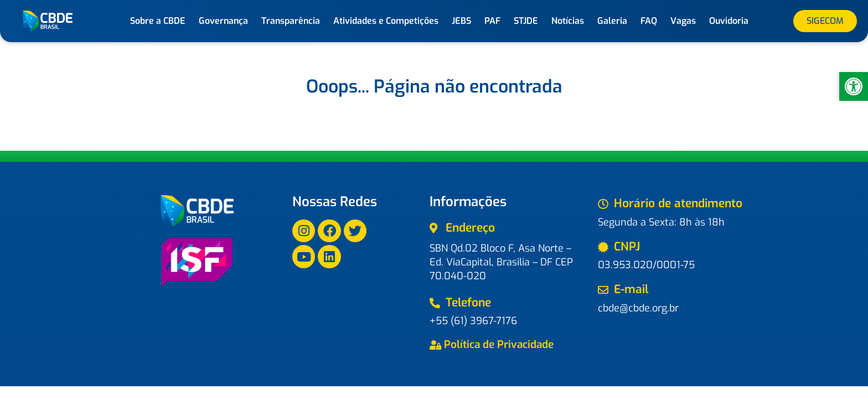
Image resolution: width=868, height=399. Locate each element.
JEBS (461, 21)
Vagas (683, 21)
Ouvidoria (729, 21)
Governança (223, 21)
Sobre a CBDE (158, 21)
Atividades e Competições (386, 21)
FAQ (649, 21)
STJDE (526, 21)
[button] (854, 86)
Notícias (568, 21)
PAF (492, 21)
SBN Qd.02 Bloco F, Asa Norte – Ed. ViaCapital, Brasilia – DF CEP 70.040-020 (501, 262)
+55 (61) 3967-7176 (473, 321)
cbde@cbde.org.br (638, 308)
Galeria (612, 21)
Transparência (291, 21)
